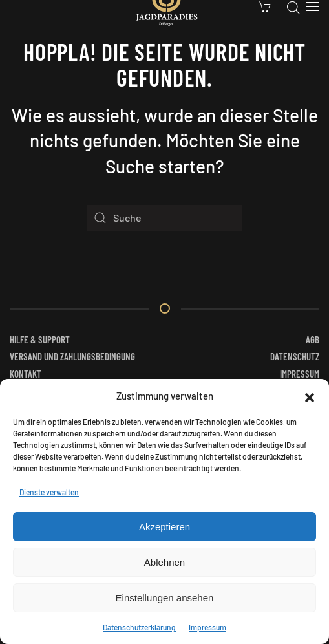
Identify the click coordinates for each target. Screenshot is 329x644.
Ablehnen (164, 562)
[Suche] (165, 218)
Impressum (207, 627)
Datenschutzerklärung (139, 627)
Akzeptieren (164, 527)
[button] (310, 396)
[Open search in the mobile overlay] (293, 6)
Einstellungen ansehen (165, 598)
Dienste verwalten (49, 492)
